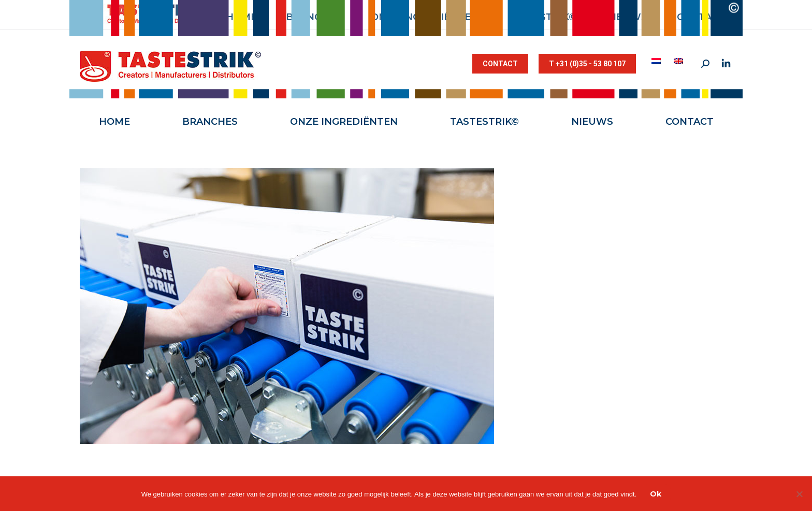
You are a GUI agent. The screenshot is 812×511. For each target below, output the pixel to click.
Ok (656, 494)
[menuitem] (657, 61)
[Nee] (799, 494)
